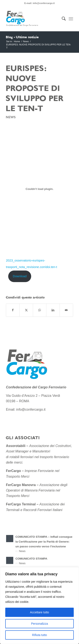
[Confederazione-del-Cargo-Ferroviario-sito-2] (33, 19)
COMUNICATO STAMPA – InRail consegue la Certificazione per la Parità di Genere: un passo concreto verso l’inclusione (44, 542)
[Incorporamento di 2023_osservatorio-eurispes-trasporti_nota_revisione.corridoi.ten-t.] (39, 189)
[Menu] (71, 19)
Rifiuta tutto (39, 635)
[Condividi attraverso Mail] (66, 310)
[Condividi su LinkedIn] (53, 310)
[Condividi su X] (26, 310)
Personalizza (39, 624)
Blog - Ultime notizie (22, 37)
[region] (39, 606)
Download (20, 276)
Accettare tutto (39, 612)
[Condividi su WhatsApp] (40, 310)
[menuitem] (62, 19)
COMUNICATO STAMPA (31, 559)
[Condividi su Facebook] (13, 310)
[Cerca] (62, 19)
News (11, 117)
